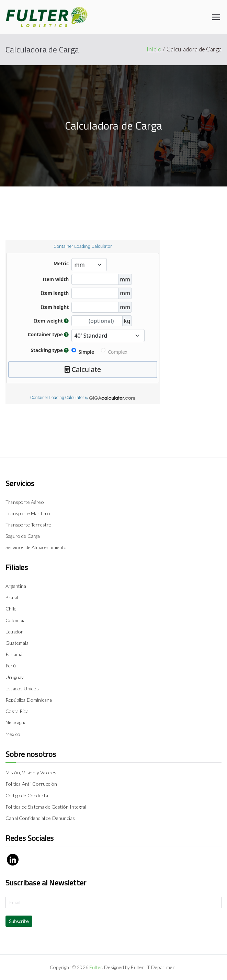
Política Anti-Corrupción (31, 784)
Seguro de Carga (23, 536)
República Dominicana (29, 700)
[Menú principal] (216, 17)
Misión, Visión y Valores (31, 772)
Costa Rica (17, 711)
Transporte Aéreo (25, 502)
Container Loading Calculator (57, 398)
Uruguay (15, 677)
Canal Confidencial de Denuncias (40, 818)
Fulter (96, 967)
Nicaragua (16, 722)
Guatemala (17, 643)
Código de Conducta (27, 795)
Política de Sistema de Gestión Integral (46, 807)
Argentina (16, 586)
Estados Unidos (22, 688)
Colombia (15, 620)
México (13, 734)
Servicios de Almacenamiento (36, 547)
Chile (11, 609)
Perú (11, 666)
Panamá (14, 654)
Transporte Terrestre (28, 525)
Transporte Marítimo (28, 513)
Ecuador (14, 632)
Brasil (12, 597)
